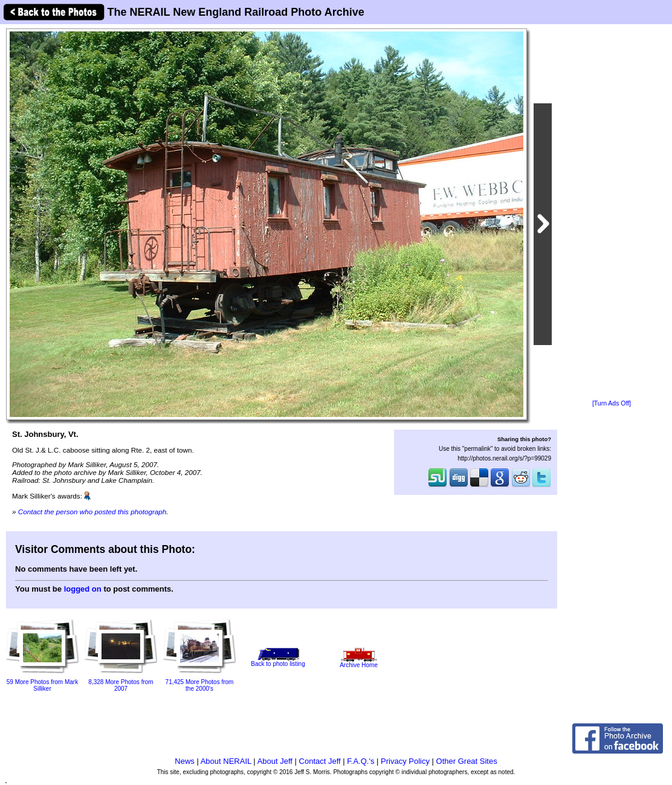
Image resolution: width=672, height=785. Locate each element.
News (185, 761)
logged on (83, 589)
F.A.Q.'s (360, 761)
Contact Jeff (320, 761)
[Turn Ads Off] (612, 403)
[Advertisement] (612, 213)
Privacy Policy (405, 761)
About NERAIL (226, 761)
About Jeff (275, 761)
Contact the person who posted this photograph (92, 512)
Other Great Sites (467, 761)
